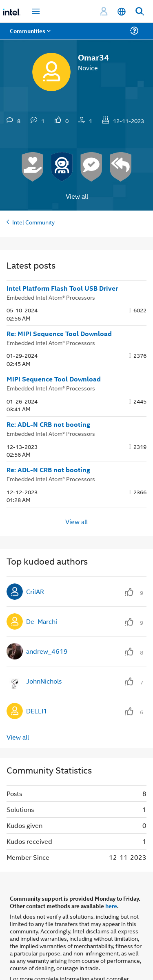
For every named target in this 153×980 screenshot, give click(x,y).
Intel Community (33, 222)
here (111, 906)
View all (77, 196)
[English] (122, 12)
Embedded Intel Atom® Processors (51, 297)
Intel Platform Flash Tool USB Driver (62, 288)
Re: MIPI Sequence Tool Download (59, 334)
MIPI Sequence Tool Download (54, 379)
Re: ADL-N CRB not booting (48, 424)
